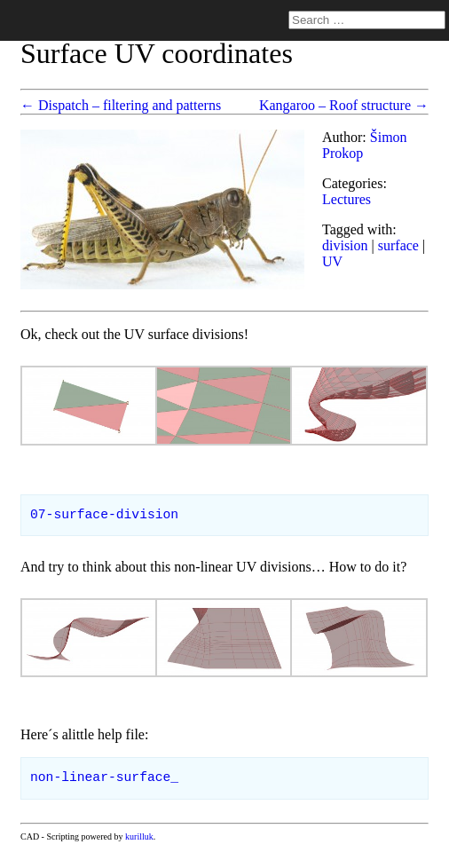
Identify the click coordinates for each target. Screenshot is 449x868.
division (345, 245)
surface (398, 245)
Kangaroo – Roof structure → (344, 105)
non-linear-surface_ (104, 777)
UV (332, 261)
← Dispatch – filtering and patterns (121, 105)
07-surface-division (104, 515)
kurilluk (139, 836)
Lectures (347, 199)
